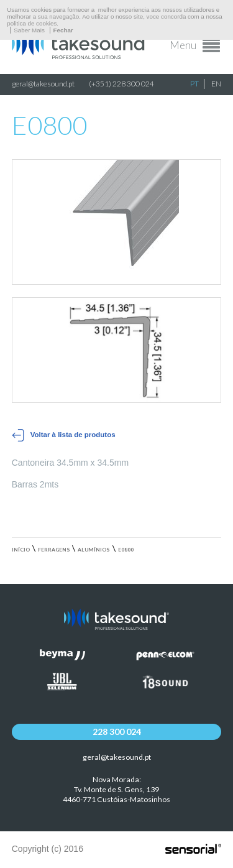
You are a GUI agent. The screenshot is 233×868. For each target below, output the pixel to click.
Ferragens (54, 550)
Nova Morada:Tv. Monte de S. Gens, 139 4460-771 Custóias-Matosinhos (116, 789)
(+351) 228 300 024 (121, 84)
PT (194, 84)
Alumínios (94, 550)
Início (21, 550)
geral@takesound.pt (43, 84)
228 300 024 (117, 732)
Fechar (63, 30)
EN (216, 84)
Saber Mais (29, 30)
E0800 (126, 550)
